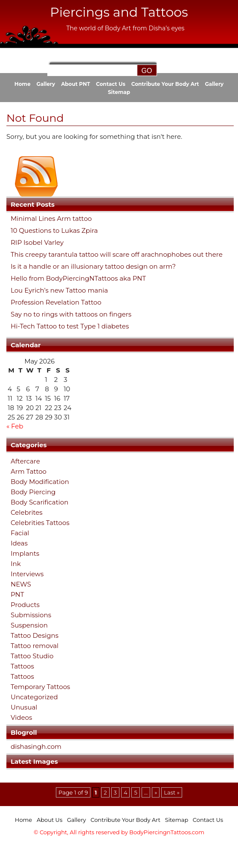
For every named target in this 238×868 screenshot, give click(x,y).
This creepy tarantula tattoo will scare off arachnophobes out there (117, 255)
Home (23, 84)
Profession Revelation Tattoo (56, 302)
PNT (17, 594)
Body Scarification (39, 502)
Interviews (27, 574)
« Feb (15, 426)
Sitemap (119, 92)
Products (25, 605)
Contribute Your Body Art (165, 84)
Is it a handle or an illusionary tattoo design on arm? (93, 267)
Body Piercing (33, 492)
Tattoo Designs (35, 635)
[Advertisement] (119, 854)
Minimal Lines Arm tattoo (51, 219)
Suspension (29, 625)
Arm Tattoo (29, 471)
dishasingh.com (36, 746)
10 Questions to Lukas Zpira (54, 231)
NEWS (21, 584)
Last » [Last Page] (172, 792)
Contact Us (111, 84)
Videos (21, 717)
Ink (16, 564)
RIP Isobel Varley (37, 243)
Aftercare (25, 461)
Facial (20, 533)
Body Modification (40, 482)
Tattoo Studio (32, 656)
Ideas (19, 543)
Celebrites (27, 512)
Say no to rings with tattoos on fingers (71, 314)
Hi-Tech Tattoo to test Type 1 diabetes (70, 326)
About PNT (75, 84)
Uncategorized (34, 697)
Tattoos (22, 666)
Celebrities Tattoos (40, 523)
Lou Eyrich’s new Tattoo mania (59, 290)
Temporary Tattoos (40, 687)
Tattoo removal (35, 646)
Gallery (46, 84)
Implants (25, 553)
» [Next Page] (156, 792)
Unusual (24, 707)
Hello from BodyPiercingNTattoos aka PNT (78, 279)
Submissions (31, 615)
